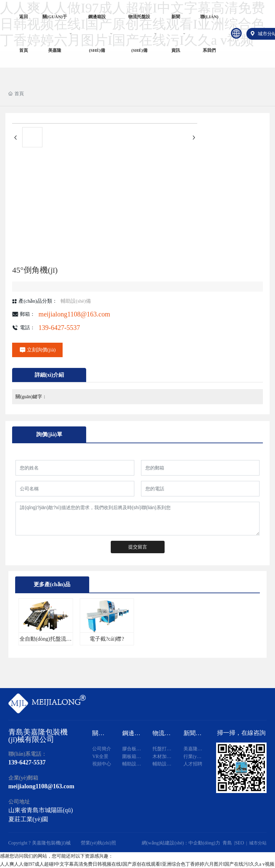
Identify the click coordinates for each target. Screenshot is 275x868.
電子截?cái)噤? (107, 639)
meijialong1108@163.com (74, 314)
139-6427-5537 (59, 328)
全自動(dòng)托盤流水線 (46, 641)
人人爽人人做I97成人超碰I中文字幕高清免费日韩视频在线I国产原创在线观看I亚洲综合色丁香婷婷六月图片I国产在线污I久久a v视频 (137, 864)
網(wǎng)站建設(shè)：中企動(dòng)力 (182, 843)
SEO (239, 843)
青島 (227, 843)
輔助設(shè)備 (76, 301)
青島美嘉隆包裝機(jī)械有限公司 (38, 736)
